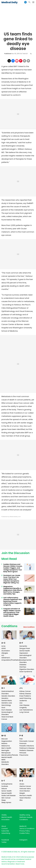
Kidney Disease (25, 694)
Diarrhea (23, 667)
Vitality (4, 815)
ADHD (4, 648)
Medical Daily (10, 2)
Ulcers (22, 784)
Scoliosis (5, 786)
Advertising (6, 833)
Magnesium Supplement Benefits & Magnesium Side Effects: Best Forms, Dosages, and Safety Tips (13, 590)
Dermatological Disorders (25, 657)
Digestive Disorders (27, 669)
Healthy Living (25, 815)
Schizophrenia (7, 784)
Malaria (4, 743)
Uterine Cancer (25, 786)
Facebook (5, 840)
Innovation (6, 820)
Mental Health (7, 757)
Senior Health (7, 791)
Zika (21, 800)
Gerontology (6, 705)
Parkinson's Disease (27, 748)
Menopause (6, 753)
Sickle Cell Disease (8, 796)
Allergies (5, 653)
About (4, 826)
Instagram (23, 840)
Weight (22, 793)
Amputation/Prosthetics (11, 660)
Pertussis (23, 753)
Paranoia (23, 743)
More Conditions (29, 627)
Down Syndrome (26, 672)
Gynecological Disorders (7, 713)
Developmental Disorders (25, 661)
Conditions (9, 626)
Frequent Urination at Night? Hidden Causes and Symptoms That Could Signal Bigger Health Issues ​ (12, 612)
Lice (21, 703)
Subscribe (5, 831)
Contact (5, 829)
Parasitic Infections (27, 746)
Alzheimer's (6, 658)
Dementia (23, 646)
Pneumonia (24, 755)
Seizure (4, 789)
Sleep (4, 800)
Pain (21, 739)
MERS (3, 760)
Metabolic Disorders (5, 763)
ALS (3, 655)
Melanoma (6, 746)
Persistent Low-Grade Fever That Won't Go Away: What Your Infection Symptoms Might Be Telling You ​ (12, 579)
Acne (3, 646)
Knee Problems (25, 696)
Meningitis (5, 750)
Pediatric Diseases (26, 750)
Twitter (4, 842)
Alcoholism (6, 651)
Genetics (5, 698)
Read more (20, 864)
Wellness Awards (26, 817)
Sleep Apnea (6, 802)
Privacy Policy (25, 831)
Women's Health (26, 796)
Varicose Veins (25, 789)
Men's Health (6, 748)
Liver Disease (24, 705)
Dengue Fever (25, 648)
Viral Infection (25, 791)
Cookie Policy (25, 833)
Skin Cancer (6, 798)
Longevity (23, 708)
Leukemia (23, 701)
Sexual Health (7, 793)
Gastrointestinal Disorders (8, 692)
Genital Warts (7, 701)
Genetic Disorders (8, 696)
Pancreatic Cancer (27, 741)
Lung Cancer (24, 712)
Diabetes (23, 665)
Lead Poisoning (25, 698)
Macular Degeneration (7, 740)
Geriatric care (7, 703)
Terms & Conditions (27, 829)
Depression (24, 653)
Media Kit (23, 826)
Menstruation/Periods (10, 755)
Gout (3, 708)
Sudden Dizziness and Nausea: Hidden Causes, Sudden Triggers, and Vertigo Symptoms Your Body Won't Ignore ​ (13, 568)
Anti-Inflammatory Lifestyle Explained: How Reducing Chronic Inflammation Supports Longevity (13, 601)
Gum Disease (7, 710)
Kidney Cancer (25, 691)
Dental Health (25, 651)
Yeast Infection (25, 798)
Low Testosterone (26, 710)
